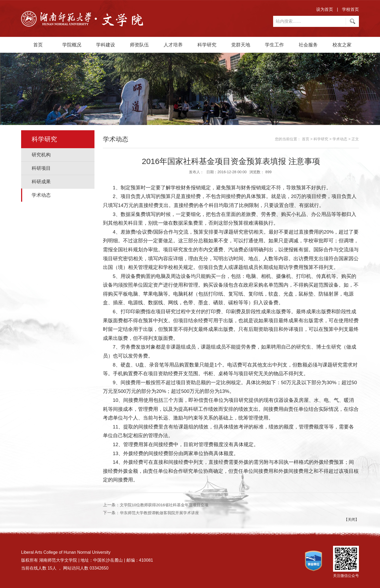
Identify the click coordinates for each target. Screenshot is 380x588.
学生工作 (274, 45)
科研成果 (41, 182)
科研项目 (41, 168)
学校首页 (350, 9)
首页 (38, 45)
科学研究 (207, 45)
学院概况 (72, 45)
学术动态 (41, 195)
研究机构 (41, 155)
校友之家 (342, 45)
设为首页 (325, 9)
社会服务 (308, 45)
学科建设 (106, 45)
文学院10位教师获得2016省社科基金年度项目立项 (167, 505)
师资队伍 (139, 45)
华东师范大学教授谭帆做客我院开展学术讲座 (162, 513)
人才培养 (173, 45)
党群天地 (241, 45)
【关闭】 (351, 519)
